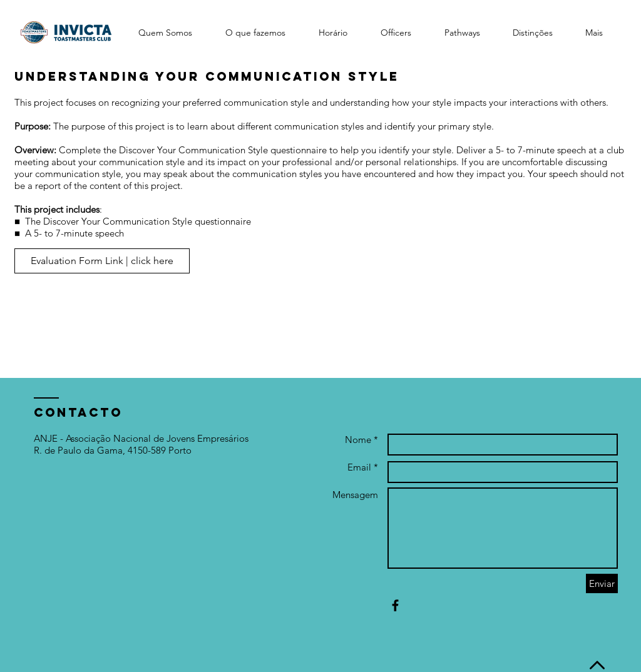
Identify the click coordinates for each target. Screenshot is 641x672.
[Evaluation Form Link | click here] (102, 261)
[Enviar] (602, 583)
